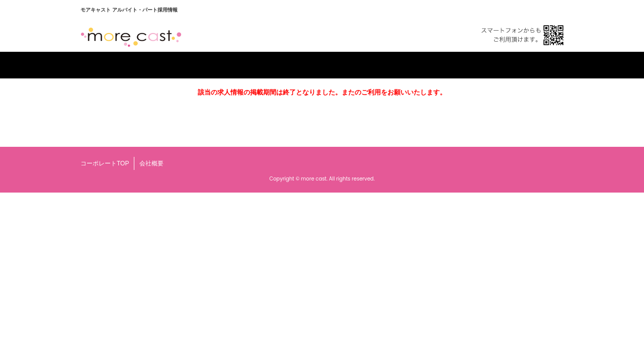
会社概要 (151, 163)
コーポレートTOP (105, 163)
